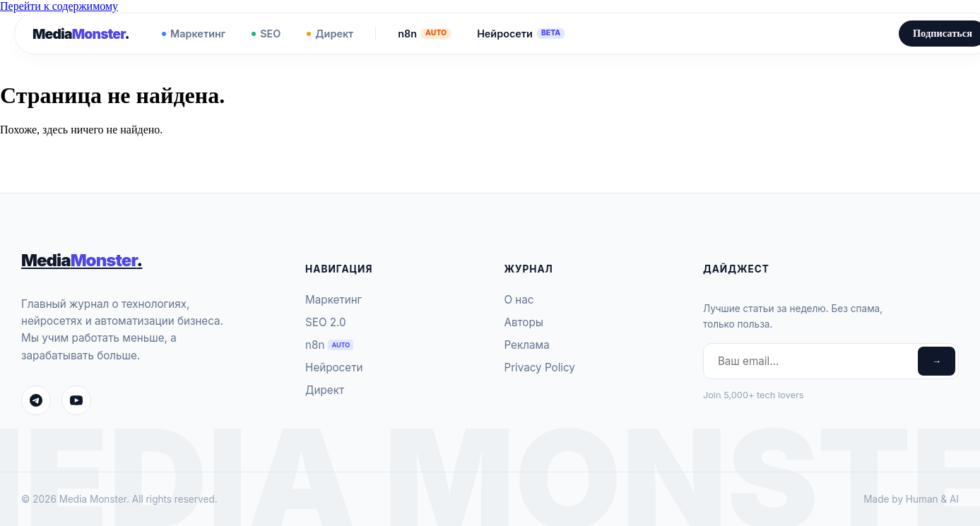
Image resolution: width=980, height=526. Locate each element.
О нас (519, 300)
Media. (81, 34)
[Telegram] (36, 400)
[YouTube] (76, 400)
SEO (266, 34)
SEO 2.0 (326, 322)
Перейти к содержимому (59, 6)
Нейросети (521, 34)
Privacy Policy (539, 367)
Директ (330, 34)
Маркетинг (194, 34)
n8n (424, 34)
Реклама (526, 345)
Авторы (523, 322)
